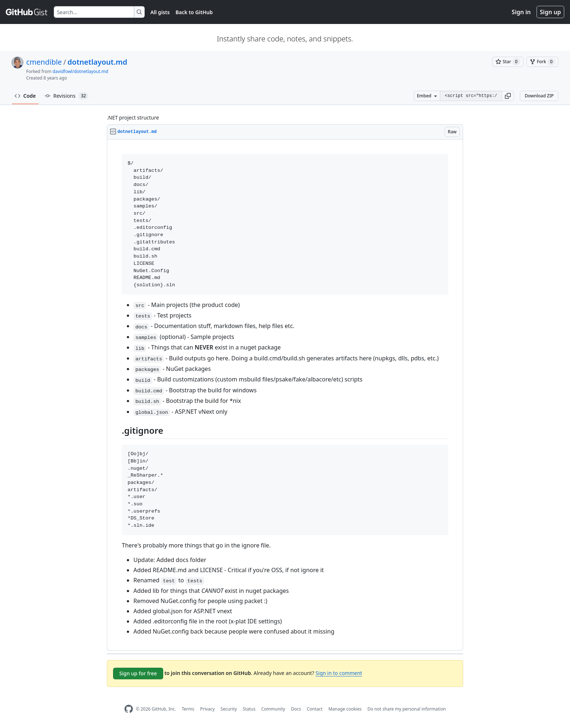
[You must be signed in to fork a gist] (542, 62)
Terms (188, 709)
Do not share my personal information (407, 709)
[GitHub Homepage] (129, 709)
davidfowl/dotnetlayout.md (81, 71)
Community (273, 709)
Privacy (208, 709)
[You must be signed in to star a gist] (508, 62)
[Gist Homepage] (27, 12)
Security (229, 709)
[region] (285, 395)
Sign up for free (138, 673)
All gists (160, 12)
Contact (315, 709)
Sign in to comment (339, 673)
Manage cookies (345, 709)
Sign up (550, 12)
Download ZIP (539, 96)
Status (249, 709)
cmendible (44, 62)
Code (25, 96)
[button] (508, 96)
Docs (296, 709)
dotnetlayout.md (97, 62)
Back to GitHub (194, 12)
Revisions (67, 96)
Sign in (521, 12)
